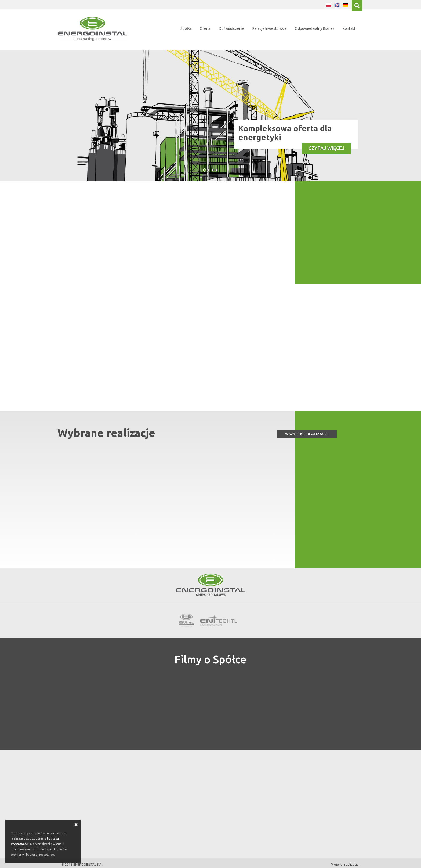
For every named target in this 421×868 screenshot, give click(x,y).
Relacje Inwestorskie (270, 28)
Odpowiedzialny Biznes (315, 28)
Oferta (205, 28)
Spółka (186, 28)
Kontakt (349, 28)
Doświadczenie (232, 28)
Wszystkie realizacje (307, 427)
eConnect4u (350, 863)
